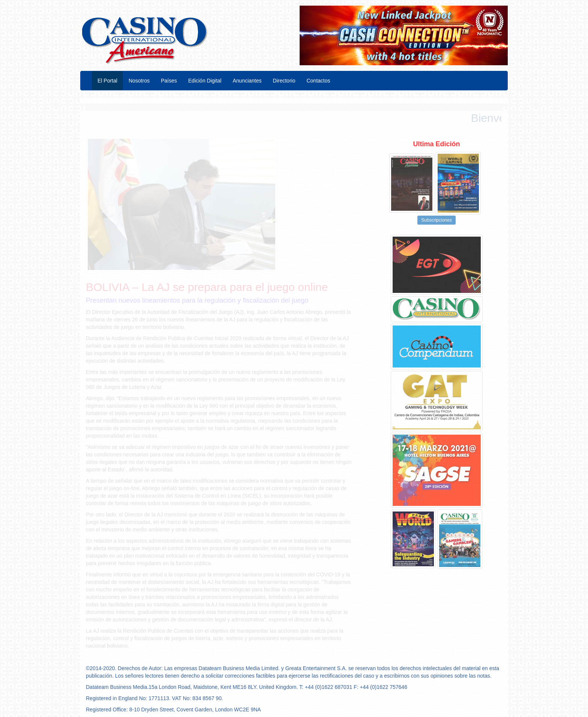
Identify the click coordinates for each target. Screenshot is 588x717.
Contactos (318, 81)
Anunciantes (247, 81)
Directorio (284, 81)
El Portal (107, 81)
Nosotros (139, 81)
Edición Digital (205, 81)
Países (169, 81)
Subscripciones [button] (436, 220)
